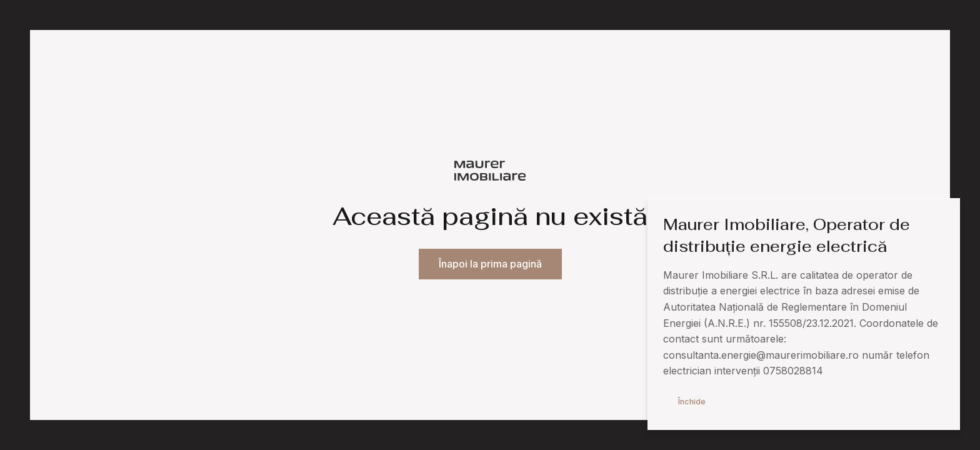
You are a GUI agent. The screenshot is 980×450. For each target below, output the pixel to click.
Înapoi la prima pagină (490, 264)
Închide (692, 402)
